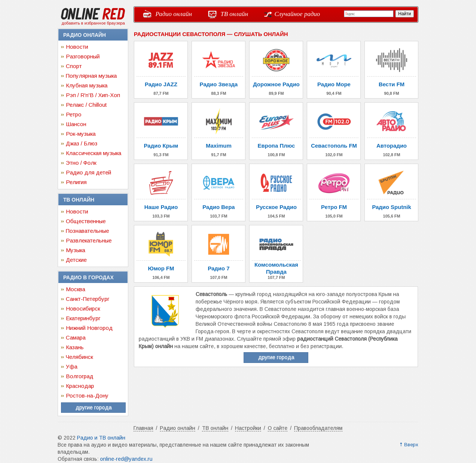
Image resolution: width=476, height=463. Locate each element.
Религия (76, 182)
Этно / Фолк (81, 163)
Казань (75, 347)
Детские (76, 260)
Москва (75, 289)
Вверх (411, 445)
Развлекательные (89, 240)
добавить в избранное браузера (93, 23)
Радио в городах (88, 277)
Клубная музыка (87, 85)
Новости (77, 47)
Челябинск (79, 357)
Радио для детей (89, 172)
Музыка (75, 250)
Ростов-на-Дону (87, 396)
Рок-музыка (81, 134)
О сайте (278, 428)
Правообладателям (318, 428)
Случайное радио (297, 14)
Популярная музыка (91, 76)
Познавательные (87, 231)
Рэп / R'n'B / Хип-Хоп (93, 95)
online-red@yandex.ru (126, 459)
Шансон (76, 124)
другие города (94, 408)
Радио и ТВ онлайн (101, 438)
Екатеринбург (83, 318)
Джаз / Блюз (82, 143)
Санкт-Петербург (88, 299)
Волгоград (80, 376)
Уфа (72, 366)
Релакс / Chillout (86, 105)
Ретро (74, 114)
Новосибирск (83, 308)
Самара (76, 337)
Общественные (86, 221)
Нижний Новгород (89, 328)
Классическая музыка (94, 153)
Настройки (248, 428)
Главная (143, 428)
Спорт (74, 66)
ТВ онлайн (234, 14)
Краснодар (80, 386)
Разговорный (83, 56)
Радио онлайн (174, 14)
